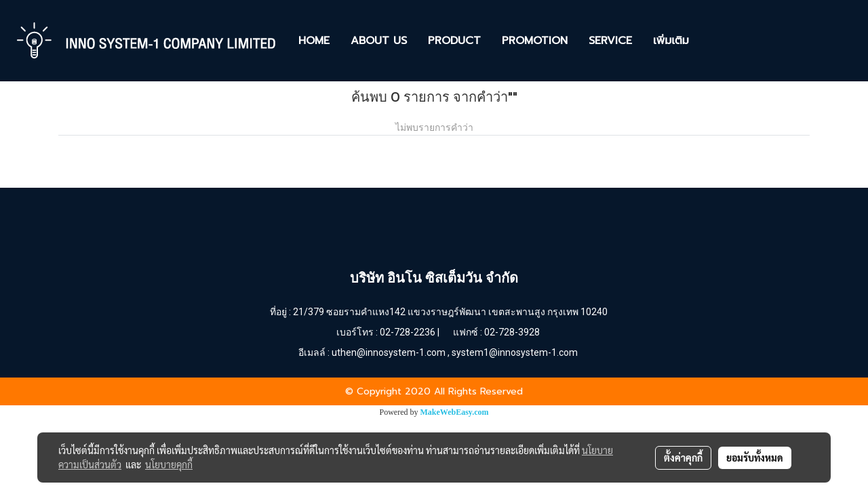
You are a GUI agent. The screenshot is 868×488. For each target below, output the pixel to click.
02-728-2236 (408, 332)
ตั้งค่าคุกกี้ (683, 457)
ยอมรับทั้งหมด (755, 457)
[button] (711, 41)
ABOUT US (379, 41)
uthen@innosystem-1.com (389, 352)
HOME (314, 41)
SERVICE (610, 41)
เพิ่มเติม (671, 41)
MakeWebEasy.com (455, 412)
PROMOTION (535, 41)
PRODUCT (454, 41)
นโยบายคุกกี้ (169, 464)
